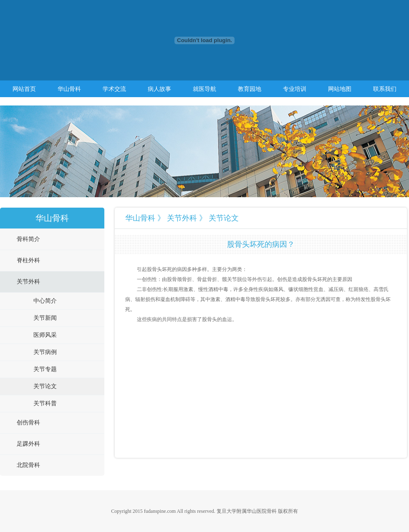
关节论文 (45, 386)
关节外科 (28, 282)
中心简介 (45, 301)
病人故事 (159, 89)
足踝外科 (28, 444)
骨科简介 (28, 239)
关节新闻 (45, 318)
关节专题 (45, 369)
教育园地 (250, 89)
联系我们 (385, 89)
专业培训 (295, 89)
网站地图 (340, 89)
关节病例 (45, 352)
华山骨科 (69, 89)
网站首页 (24, 89)
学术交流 (114, 89)
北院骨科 (28, 465)
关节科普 (45, 403)
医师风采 (45, 335)
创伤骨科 (28, 423)
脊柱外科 (28, 260)
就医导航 (204, 89)
